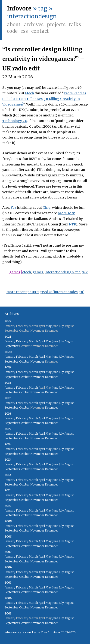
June (55, 341)
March (33, 341)
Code (12, 31)
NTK (72, 224)
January (10, 341)
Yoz (14, 208)
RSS (24, 31)
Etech (29, 93)
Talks (75, 25)
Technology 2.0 (15, 121)
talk (85, 272)
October (24, 362)
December (51, 377)
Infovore (19, 8)
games (15, 272)
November (37, 362)
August (69, 341)
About (14, 25)
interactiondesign (59, 272)
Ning (47, 208)
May (49, 326)
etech (27, 272)
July (61, 341)
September (12, 346)
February (22, 341)
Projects (56, 25)
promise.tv (66, 213)
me (78, 272)
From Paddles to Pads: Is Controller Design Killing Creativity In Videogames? (44, 99)
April (42, 341)
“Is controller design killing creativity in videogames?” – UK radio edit (43, 59)
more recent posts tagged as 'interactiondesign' (45, 292)
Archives (34, 25)
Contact (40, 31)
